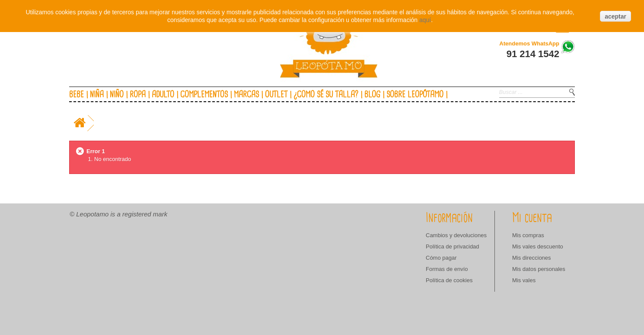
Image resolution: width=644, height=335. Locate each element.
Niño (117, 95)
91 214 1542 (533, 54)
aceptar (615, 16)
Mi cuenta (532, 218)
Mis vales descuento (538, 246)
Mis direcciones (532, 258)
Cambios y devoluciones (456, 235)
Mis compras (528, 235)
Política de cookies (449, 280)
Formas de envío (447, 269)
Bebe (77, 95)
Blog (372, 95)
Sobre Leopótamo (415, 95)
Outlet (276, 95)
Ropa (138, 95)
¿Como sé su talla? (326, 95)
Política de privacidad (453, 246)
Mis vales (524, 280)
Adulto (163, 95)
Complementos (204, 95)
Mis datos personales (539, 269)
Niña (97, 95)
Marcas (246, 95)
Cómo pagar (441, 258)
